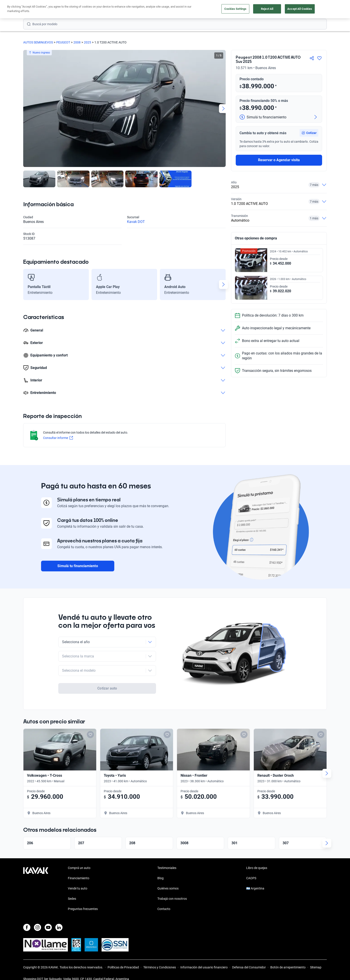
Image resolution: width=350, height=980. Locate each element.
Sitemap (316, 967)
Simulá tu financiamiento (78, 566)
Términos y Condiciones (160, 967)
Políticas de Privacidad (123, 967)
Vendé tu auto (78, 888)
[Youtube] (48, 927)
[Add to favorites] (90, 735)
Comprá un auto (79, 868)
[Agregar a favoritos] (319, 58)
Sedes (72, 899)
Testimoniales (167, 868)
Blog (160, 878)
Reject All (267, 9)
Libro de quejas (257, 868)
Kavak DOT (136, 222)
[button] (309, 133)
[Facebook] (27, 927)
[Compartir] (312, 58)
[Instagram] (37, 927)
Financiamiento (79, 878)
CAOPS (251, 878)
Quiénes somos (168, 888)
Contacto (164, 909)
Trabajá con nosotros (172, 899)
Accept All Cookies (300, 9)
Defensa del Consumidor (249, 967)
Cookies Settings (235, 9)
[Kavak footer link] (36, 889)
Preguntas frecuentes (83, 909)
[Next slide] (223, 109)
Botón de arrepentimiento (288, 967)
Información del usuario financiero (204, 967)
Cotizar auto (107, 688)
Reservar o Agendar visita (279, 160)
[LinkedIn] (59, 927)
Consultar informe (58, 438)
